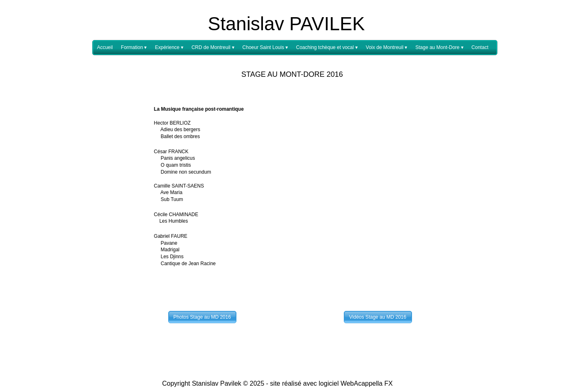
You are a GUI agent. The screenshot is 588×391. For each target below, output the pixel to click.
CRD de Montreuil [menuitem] (213, 48)
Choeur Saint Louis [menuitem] (265, 48)
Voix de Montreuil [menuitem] (386, 48)
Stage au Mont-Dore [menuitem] (439, 48)
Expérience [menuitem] (169, 48)
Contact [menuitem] (480, 47)
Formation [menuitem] (134, 48)
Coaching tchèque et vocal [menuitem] (327, 48)
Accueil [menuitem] (105, 47)
